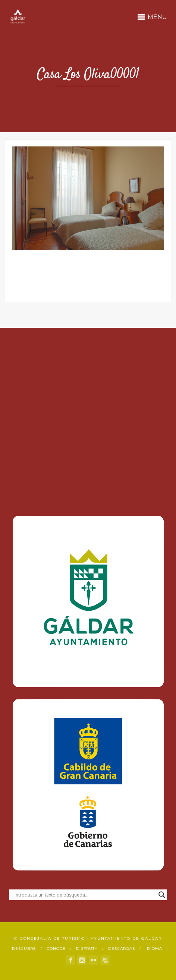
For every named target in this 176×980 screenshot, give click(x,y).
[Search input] (85, 895)
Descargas (122, 949)
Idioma (154, 949)
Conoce (56, 949)
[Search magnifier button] (162, 895)
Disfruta (87, 949)
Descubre (24, 949)
